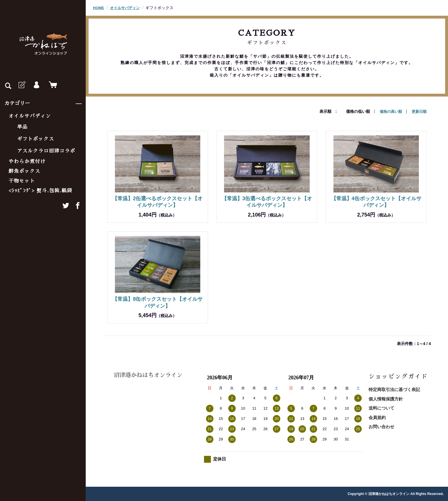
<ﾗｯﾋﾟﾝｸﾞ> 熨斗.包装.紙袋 (40, 191)
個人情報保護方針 (386, 399)
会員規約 (377, 417)
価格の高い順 (389, 111)
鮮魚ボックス (24, 171)
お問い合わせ (381, 426)
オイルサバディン (30, 116)
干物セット (22, 181)
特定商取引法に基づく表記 (394, 389)
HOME (99, 8)
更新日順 (419, 111)
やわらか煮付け (27, 162)
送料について (381, 408)
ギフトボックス (36, 139)
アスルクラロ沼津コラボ (46, 151)
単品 (22, 127)
